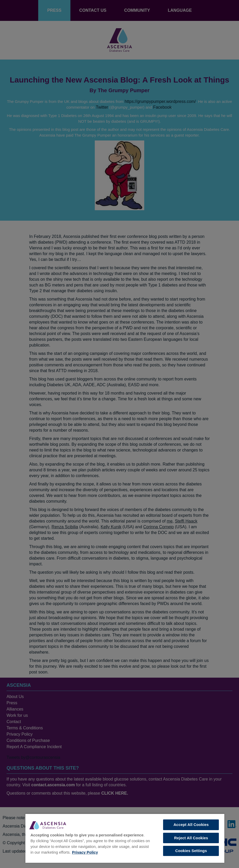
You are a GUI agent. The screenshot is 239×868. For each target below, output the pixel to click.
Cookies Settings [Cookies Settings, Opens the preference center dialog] (191, 851)
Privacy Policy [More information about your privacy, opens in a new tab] (85, 852)
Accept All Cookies (191, 825)
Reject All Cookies (191, 838)
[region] (125, 838)
